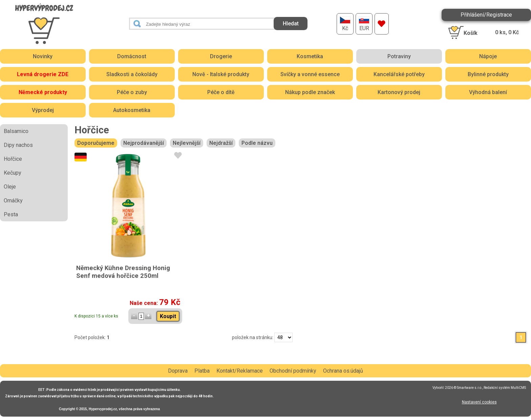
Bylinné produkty (488, 74)
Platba (202, 371)
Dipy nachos (18, 145)
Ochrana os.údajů (343, 371)
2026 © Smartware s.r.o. (464, 388)
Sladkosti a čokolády (132, 74)
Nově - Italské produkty (221, 74)
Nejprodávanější (144, 143)
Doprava (178, 371)
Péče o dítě (221, 92)
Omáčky (13, 201)
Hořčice (13, 159)
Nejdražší (221, 143)
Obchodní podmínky (293, 371)
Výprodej (43, 110)
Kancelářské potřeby (399, 74)
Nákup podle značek (310, 92)
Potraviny (399, 56)
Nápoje (488, 56)
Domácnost (132, 56)
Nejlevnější (187, 143)
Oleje (10, 187)
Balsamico (16, 131)
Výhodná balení (488, 92)
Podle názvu (257, 143)
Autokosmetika (132, 110)
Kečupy (13, 173)
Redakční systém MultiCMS (505, 388)
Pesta (11, 214)
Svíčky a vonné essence (310, 74)
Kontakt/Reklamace (240, 371)
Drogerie (221, 56)
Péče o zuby (132, 92)
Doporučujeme (96, 143)
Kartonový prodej (399, 92)
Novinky (43, 56)
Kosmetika (310, 56)
